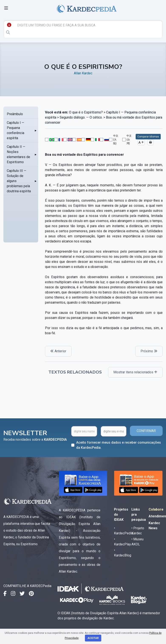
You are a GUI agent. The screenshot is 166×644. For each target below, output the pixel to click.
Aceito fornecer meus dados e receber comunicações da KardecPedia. (119, 445)
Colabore (156, 509)
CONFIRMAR (146, 431)
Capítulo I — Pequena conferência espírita (15, 130)
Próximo (149, 351)
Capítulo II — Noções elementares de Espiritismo (18, 154)
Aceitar (93, 638)
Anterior (58, 351)
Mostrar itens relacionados (135, 372)
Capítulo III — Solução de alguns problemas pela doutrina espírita (19, 181)
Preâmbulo (15, 114)
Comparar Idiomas (148, 137)
